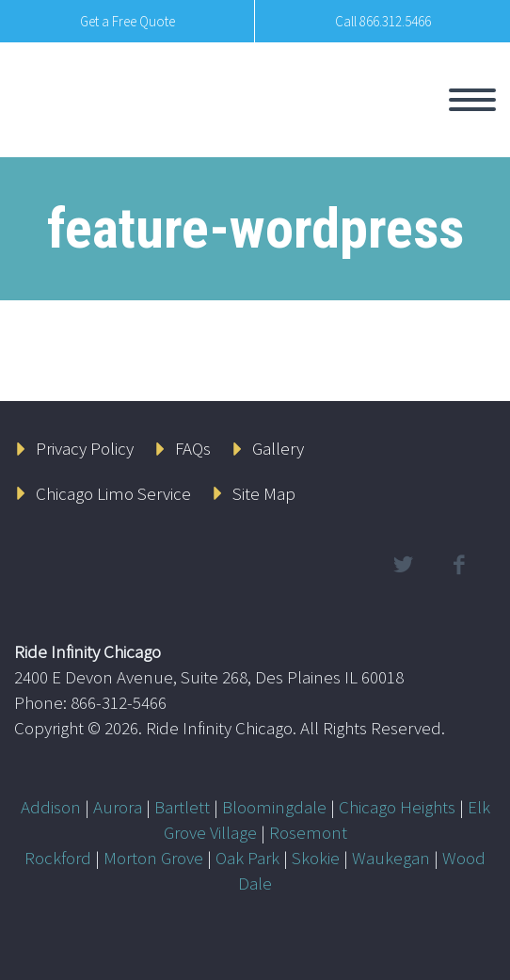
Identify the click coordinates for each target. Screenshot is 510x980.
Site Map (264, 493)
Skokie (316, 858)
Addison (51, 807)
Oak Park (247, 858)
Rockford (58, 858)
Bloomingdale (274, 807)
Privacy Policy (85, 448)
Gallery (278, 448)
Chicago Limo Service (113, 493)
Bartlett (182, 807)
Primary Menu (472, 100)
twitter (403, 565)
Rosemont (308, 832)
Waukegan (391, 858)
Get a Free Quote (127, 21)
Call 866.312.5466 (383, 21)
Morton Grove (153, 858)
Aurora (118, 807)
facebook (458, 565)
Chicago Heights (397, 807)
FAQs (193, 448)
